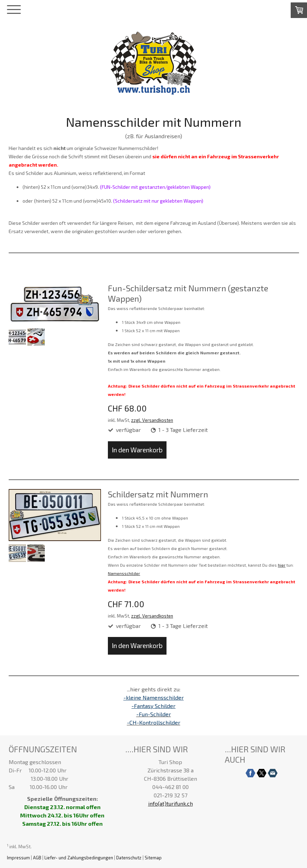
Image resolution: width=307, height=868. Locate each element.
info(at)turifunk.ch (170, 803)
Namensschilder (124, 573)
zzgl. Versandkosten (152, 420)
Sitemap (153, 858)
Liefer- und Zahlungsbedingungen (79, 858)
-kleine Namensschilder (154, 697)
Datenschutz (129, 858)
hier (282, 565)
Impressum (18, 858)
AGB (37, 858)
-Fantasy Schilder (153, 706)
